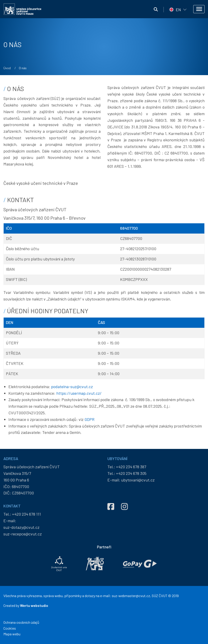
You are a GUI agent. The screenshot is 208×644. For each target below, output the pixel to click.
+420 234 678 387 (131, 467)
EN (178, 10)
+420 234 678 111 (26, 514)
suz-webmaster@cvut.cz (131, 596)
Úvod (7, 68)
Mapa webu (12, 634)
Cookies (10, 628)
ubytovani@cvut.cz (138, 480)
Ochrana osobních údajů (21, 622)
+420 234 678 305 (131, 473)
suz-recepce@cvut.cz (23, 534)
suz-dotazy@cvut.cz (21, 527)
